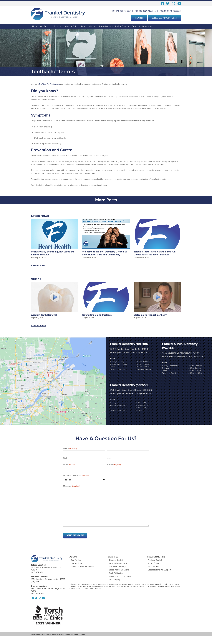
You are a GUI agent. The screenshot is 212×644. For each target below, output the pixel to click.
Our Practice (46, 26)
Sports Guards (154, 563)
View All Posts (38, 265)
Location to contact (76, 476)
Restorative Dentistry (118, 563)
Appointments (105, 26)
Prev (30, 240)
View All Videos (39, 326)
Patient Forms (121, 26)
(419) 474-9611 (117, 11)
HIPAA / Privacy (79, 634)
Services (57, 26)
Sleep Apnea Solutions (119, 570)
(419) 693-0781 (166, 11)
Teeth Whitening (116, 573)
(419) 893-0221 (140, 11)
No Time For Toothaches (49, 84)
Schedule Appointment (164, 18)
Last (109, 458)
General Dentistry (117, 560)
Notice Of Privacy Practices (82, 567)
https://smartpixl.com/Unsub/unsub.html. (87, 588)
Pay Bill (139, 18)
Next (182, 240)
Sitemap (68, 634)
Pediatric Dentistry (156, 560)
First (65, 458)
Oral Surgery (115, 580)
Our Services (76, 563)
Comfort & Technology (75, 26)
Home (35, 26)
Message (71, 486)
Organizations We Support (159, 570)
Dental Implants (145, 26)
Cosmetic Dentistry (117, 567)
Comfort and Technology (120, 576)
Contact (93, 26)
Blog (134, 26)
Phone (114, 465)
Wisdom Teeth (154, 567)
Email (70, 465)
